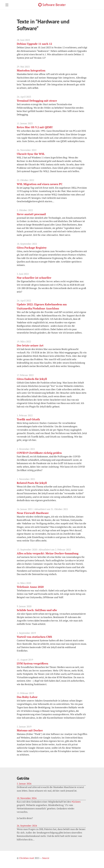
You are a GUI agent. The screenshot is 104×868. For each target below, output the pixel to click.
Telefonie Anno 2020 (30, 587)
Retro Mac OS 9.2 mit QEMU (35, 127)
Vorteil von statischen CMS (34, 637)
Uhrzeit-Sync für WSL (31, 154)
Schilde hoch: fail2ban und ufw (37, 610)
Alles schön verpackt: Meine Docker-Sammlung (48, 553)
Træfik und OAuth (28, 419)
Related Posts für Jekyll (32, 483)
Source (46, 858)
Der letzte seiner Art (30, 345)
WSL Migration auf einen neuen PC (40, 184)
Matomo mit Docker (30, 730)
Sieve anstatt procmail (31, 214)
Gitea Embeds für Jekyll (32, 379)
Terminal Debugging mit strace (37, 101)
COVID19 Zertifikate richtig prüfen (39, 453)
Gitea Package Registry (32, 248)
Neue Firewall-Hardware (33, 513)
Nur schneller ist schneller (34, 278)
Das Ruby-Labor (27, 697)
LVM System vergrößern (32, 663)
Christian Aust (27, 858)
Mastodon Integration (31, 70)
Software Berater (54, 5)
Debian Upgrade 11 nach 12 (34, 44)
